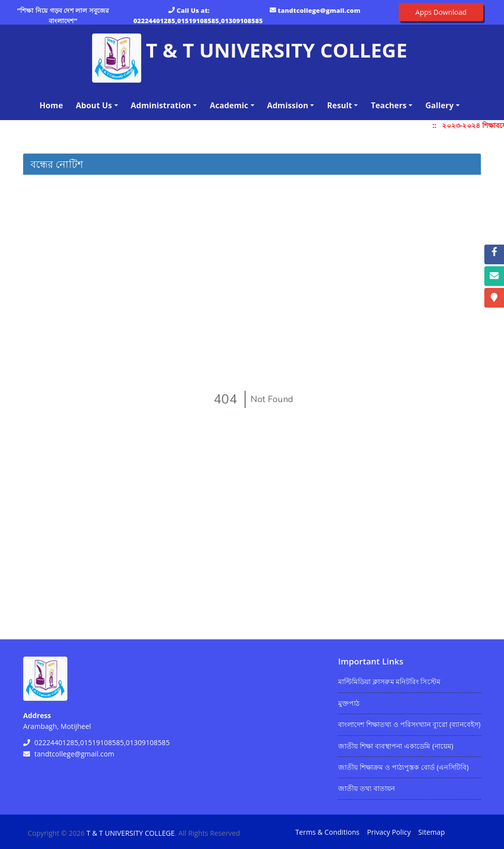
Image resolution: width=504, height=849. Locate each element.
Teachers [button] (389, 105)
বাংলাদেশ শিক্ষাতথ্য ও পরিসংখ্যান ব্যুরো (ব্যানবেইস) (409, 724)
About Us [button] (94, 105)
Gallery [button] (440, 105)
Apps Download (441, 12)
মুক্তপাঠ (349, 703)
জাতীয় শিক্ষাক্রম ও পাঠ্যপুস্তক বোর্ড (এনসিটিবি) (403, 767)
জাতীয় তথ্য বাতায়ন (366, 788)
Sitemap (432, 832)
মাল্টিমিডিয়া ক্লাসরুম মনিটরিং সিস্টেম (389, 681)
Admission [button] (288, 105)
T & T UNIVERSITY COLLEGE (131, 833)
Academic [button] (229, 105)
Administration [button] (161, 105)
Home (53, 105)
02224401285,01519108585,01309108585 (198, 21)
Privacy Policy (389, 832)
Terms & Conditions (327, 832)
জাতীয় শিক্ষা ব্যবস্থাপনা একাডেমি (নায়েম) (396, 746)
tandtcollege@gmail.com (319, 10)
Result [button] (339, 105)
